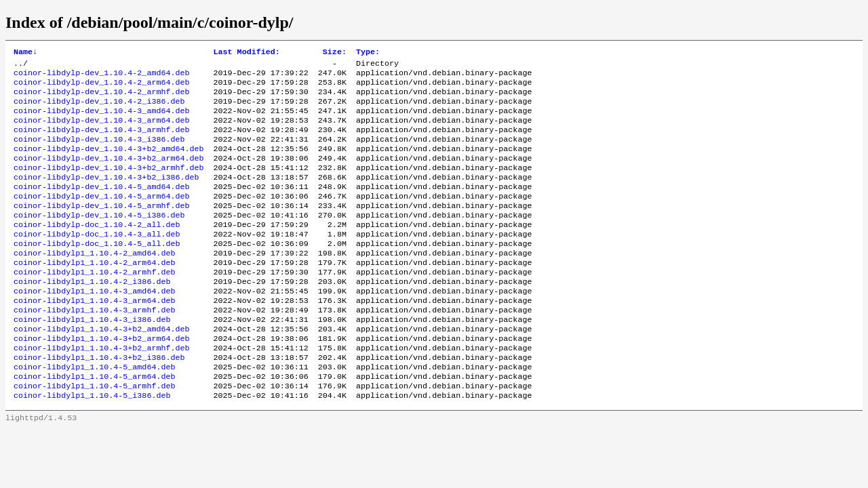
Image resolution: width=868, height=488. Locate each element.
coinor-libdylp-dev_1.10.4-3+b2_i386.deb (106, 196)
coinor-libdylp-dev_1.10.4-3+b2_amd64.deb (109, 163)
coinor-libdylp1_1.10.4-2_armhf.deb (94, 304)
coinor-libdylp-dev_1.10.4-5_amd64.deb (101, 207)
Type (368, 53)
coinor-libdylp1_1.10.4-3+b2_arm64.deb (101, 380)
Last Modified (247, 53)
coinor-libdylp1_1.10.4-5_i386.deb (92, 445)
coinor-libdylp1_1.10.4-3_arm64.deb (94, 337)
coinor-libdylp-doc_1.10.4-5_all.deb (97, 272)
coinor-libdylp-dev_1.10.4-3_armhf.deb (101, 142)
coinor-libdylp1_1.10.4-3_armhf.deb (94, 348)
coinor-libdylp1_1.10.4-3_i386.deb (92, 359)
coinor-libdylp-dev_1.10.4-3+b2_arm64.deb (109, 174)
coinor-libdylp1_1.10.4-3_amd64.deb (94, 326)
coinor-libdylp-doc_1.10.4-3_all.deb (97, 261)
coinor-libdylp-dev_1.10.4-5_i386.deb (99, 239)
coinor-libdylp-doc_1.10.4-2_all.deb (97, 250)
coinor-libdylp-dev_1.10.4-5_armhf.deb (101, 228)
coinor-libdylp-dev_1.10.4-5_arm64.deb (101, 218)
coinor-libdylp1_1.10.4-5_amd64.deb (94, 413)
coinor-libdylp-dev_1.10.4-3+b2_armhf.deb (109, 185)
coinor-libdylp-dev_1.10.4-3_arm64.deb (101, 131)
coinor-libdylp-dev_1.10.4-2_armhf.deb (101, 98)
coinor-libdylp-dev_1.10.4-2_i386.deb (99, 109)
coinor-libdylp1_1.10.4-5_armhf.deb (94, 434)
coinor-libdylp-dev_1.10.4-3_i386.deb (99, 152)
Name (25, 53)
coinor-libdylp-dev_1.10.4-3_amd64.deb (101, 120)
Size (335, 53)
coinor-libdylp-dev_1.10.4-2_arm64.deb (101, 87)
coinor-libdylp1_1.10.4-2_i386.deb (92, 315)
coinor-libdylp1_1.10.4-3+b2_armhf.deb (101, 391)
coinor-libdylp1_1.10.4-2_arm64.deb (94, 293)
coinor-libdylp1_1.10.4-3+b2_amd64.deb (101, 369)
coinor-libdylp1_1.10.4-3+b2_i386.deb (99, 402)
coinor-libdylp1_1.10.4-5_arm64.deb (94, 424)
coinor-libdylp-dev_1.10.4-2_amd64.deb (101, 77)
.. (18, 66)
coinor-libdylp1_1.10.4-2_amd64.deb (94, 283)
